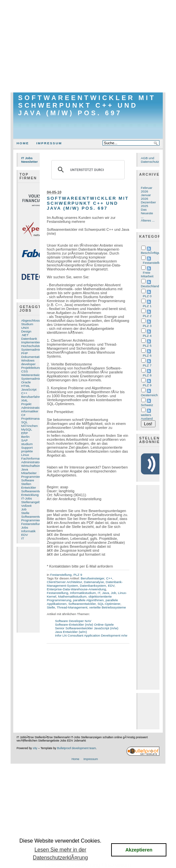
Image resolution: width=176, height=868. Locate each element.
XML (24, 400)
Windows (28, 360)
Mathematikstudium (72, 596)
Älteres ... (148, 220)
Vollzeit (26, 506)
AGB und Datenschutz (150, 160)
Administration (32, 408)
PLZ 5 (147, 346)
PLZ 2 (147, 316)
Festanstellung (32, 524)
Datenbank (29, 339)
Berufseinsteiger (92, 578)
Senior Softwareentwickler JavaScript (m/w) (87, 628)
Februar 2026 (147, 190)
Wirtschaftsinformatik (36, 466)
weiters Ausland (147, 417)
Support (27, 448)
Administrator (31, 462)
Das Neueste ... (147, 213)
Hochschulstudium (35, 346)
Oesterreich (149, 395)
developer (28, 364)
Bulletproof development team (76, 748)
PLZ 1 (147, 306)
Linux (25, 455)
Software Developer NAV (73, 621)
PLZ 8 (147, 375)
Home (23, 143)
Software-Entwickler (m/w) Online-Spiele (84, 625)
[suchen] (87, 170)
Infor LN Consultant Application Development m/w (91, 635)
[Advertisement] (88, 46)
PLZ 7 (147, 365)
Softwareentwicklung (36, 517)
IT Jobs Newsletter (29, 160)
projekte (27, 451)
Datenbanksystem (93, 586)
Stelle (25, 513)
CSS (24, 371)
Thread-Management (72, 607)
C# (23, 415)
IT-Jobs (27, 498)
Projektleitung (31, 368)
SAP (24, 440)
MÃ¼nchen (29, 426)
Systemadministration (37, 379)
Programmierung (33, 520)
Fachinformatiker (33, 458)
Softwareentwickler (35, 491)
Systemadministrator (36, 349)
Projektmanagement (36, 418)
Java (25, 469)
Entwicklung (30, 495)
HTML (26, 386)
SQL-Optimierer (109, 604)
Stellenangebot (32, 502)
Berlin (25, 437)
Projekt (26, 404)
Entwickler (29, 487)
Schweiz (147, 405)
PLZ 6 (147, 355)
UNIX (25, 328)
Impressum (49, 143)
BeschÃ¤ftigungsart (155, 253)
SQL (24, 422)
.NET (25, 335)
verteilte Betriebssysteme (108, 607)
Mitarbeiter (29, 473)
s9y (35, 748)
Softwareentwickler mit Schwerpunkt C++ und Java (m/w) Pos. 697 (87, 105)
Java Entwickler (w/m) (71, 632)
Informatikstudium (83, 593)
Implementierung (33, 342)
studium (27, 444)
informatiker (30, 411)
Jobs (25, 527)
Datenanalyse (94, 582)
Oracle (26, 382)
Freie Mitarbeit (147, 274)
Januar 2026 (146, 197)
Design (26, 331)
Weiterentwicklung (34, 375)
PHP (24, 353)
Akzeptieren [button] (139, 850)
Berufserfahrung (33, 397)
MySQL (27, 429)
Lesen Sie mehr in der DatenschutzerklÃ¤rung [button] (60, 854)
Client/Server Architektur (64, 582)
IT (23, 538)
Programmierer (32, 477)
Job (24, 509)
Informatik (28, 531)
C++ (24, 393)
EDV (24, 535)
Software (28, 480)
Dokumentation (32, 357)
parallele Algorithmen (88, 600)
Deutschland (150, 286)
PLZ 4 (147, 336)
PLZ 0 (147, 296)
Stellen (26, 484)
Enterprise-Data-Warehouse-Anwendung (76, 589)
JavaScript (29, 389)
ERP (24, 433)
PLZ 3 (147, 326)
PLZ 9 (78, 575)
